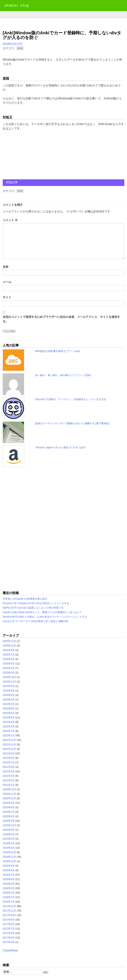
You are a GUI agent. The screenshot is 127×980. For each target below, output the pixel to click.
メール (7, 282)
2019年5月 (9, 839)
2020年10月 (9, 798)
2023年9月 (9, 686)
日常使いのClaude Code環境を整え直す (25, 599)
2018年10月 (9, 861)
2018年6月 (9, 879)
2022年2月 (9, 731)
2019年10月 (9, 825)
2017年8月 (9, 924)
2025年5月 (9, 664)
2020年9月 (9, 803)
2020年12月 (9, 789)
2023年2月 (9, 704)
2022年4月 (9, 722)
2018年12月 (9, 852)
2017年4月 (9, 942)
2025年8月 (9, 650)
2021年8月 (9, 758)
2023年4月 (9, 700)
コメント (10, 220)
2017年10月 (9, 915)
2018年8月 (9, 870)
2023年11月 (9, 682)
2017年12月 (9, 906)
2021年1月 (9, 785)
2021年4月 (9, 776)
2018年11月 (9, 857)
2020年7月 (9, 812)
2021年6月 (9, 767)
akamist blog (16, 6)
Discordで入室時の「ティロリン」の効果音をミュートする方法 (71, 399)
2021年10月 (9, 749)
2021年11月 (9, 744)
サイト (7, 297)
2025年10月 (9, 646)
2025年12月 (9, 641)
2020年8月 (9, 807)
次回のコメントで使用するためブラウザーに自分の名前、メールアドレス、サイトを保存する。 (61, 319)
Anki (20, 48)
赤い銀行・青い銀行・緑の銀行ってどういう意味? (63, 375)
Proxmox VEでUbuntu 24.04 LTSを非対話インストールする (36, 603)
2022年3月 (9, 726)
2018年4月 (9, 888)
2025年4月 (9, 668)
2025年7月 (9, 655)
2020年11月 (9, 794)
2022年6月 (9, 713)
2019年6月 (9, 834)
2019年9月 (9, 830)
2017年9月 (9, 920)
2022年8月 (9, 708)
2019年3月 (9, 843)
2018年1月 (9, 902)
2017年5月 (9, 938)
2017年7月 (9, 929)
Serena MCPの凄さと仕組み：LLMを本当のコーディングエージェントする (45, 617)
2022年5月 (9, 717)
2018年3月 (9, 893)
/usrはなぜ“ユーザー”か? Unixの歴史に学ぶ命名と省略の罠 (35, 621)
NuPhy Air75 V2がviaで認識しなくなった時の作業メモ (33, 608)
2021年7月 (9, 762)
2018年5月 (9, 884)
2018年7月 (9, 875)
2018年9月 (9, 866)
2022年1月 (9, 735)
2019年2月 (9, 848)
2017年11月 (9, 911)
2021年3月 (9, 780)
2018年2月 (9, 897)
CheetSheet (10, 950)
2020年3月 (9, 821)
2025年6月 (9, 659)
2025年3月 (9, 673)
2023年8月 (9, 691)
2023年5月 (9, 695)
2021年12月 (9, 740)
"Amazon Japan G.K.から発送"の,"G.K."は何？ (61, 447)
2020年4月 (9, 816)
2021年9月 (9, 753)
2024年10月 (9, 677)
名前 (6, 267)
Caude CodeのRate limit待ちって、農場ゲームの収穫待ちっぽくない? (42, 612)
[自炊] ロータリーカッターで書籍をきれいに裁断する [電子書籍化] (72, 423)
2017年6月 (9, 933)
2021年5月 (9, 771)
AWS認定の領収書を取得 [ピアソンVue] (57, 351)
